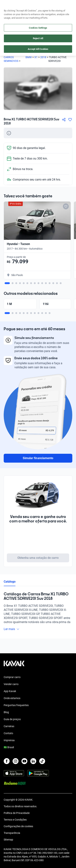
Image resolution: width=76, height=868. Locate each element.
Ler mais (12, 629)
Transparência (12, 833)
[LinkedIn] (33, 761)
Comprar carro (12, 677)
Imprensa (9, 740)
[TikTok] (42, 761)
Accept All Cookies (38, 49)
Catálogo (10, 582)
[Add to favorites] (66, 206)
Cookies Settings (38, 28)
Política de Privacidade (17, 813)
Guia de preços (12, 719)
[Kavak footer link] (14, 665)
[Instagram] (16, 761)
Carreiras (9, 726)
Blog (6, 712)
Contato (8, 733)
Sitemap (8, 840)
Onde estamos (12, 698)
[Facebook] (7, 761)
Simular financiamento (38, 458)
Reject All (38, 38)
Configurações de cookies (18, 826)
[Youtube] (24, 761)
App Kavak (10, 691)
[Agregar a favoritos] (70, 120)
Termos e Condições (15, 820)
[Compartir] (64, 120)
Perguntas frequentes (16, 705)
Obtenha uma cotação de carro (38, 558)
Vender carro (11, 684)
